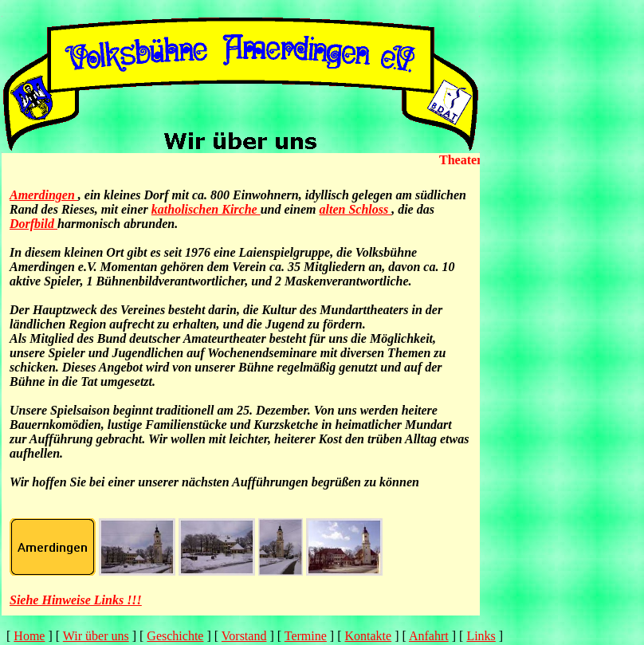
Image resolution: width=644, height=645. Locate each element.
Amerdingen (44, 195)
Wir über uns (96, 636)
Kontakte (369, 636)
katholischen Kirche (206, 209)
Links (481, 636)
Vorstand (244, 636)
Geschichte (175, 636)
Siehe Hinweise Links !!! (76, 600)
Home (29, 636)
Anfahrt (429, 636)
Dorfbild (33, 224)
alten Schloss (355, 209)
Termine (306, 636)
